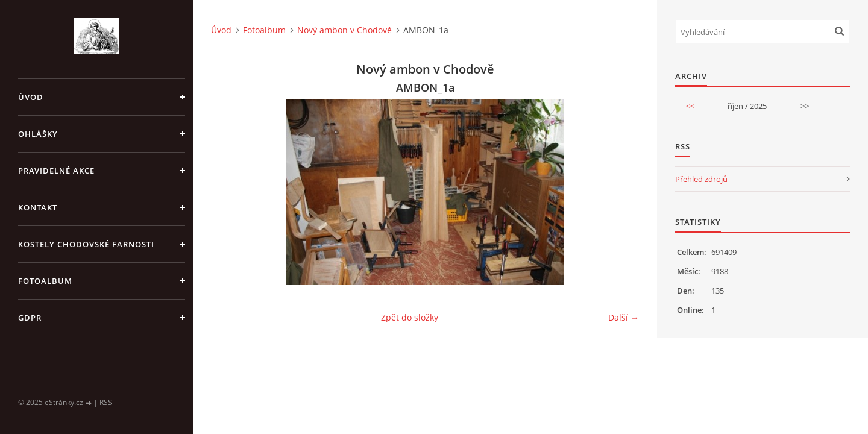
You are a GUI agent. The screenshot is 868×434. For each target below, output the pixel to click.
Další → (624, 317)
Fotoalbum (45, 281)
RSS (106, 402)
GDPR (30, 318)
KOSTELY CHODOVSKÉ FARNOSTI (86, 244)
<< (690, 106)
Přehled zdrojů (701, 179)
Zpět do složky (410, 317)
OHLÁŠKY (38, 134)
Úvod (31, 97)
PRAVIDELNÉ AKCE (56, 171)
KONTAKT (38, 207)
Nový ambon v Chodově (344, 30)
